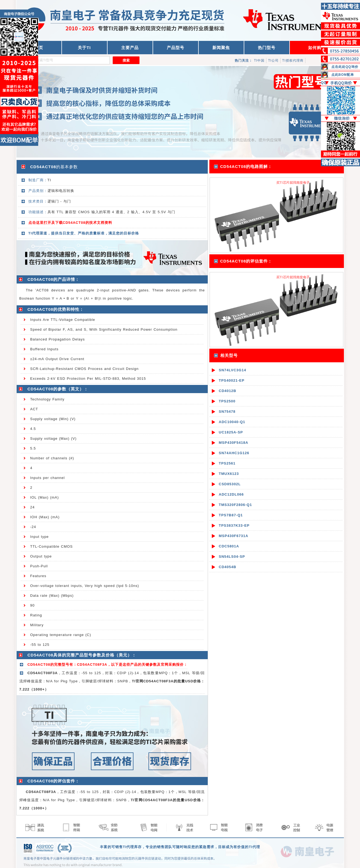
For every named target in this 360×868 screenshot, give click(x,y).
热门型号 (267, 48)
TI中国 (259, 61)
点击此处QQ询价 (345, 67)
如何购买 (317, 48)
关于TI (84, 48)
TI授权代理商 (293, 61)
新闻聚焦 (221, 48)
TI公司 (273, 61)
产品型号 (175, 48)
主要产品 (130, 48)
